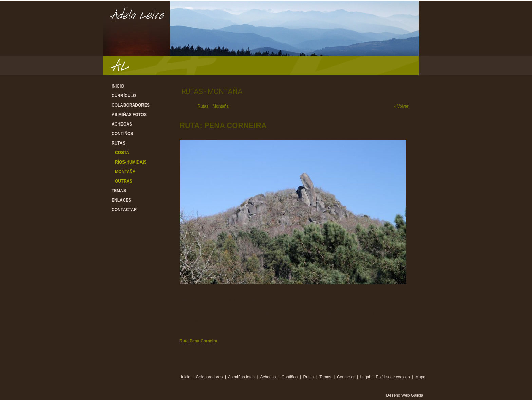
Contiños (122, 134)
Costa (122, 153)
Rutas (118, 143)
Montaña (125, 172)
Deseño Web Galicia (405, 395)
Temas (119, 191)
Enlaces (121, 200)
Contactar (124, 210)
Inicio (118, 86)
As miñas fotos (129, 115)
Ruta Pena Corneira (198, 341)
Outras (124, 181)
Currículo (124, 96)
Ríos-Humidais (131, 162)
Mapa (420, 377)
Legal (365, 377)
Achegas (122, 124)
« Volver (401, 106)
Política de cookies (393, 377)
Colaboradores (131, 105)
